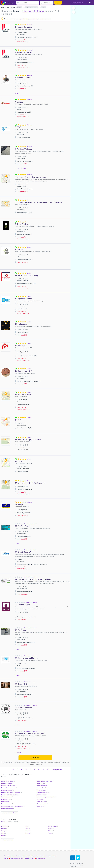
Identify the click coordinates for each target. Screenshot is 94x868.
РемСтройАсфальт (23, 149)
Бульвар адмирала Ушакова (18, 858)
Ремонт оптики (40, 806)
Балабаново (5, 826)
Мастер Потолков (23, 27)
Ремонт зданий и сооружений (44, 781)
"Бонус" (19, 504)
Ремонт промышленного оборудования (12, 806)
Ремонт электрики (41, 802)
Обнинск (51, 831)
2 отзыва (29, 125)
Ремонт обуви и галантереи (9, 788)
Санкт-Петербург (30, 858)
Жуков (3, 833)
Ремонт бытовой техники (8, 786)
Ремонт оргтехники (6, 797)
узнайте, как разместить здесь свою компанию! (35, 19)
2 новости (18, 675)
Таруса (50, 833)
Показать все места (8, 840)
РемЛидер (21, 346)
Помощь (7, 856)
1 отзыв (29, 200)
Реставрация (40, 799)
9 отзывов (30, 25)
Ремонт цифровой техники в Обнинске (33, 579)
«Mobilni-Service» (23, 78)
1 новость (18, 168)
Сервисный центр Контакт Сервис (30, 177)
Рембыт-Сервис (23, 526)
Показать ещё (35, 758)
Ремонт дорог (40, 783)
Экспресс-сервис (23, 394)
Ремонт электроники (7, 790)
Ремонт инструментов (7, 808)
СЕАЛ (18, 127)
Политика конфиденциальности (48, 856)
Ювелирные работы (42, 804)
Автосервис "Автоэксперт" (27, 275)
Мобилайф (21, 324)
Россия (3, 822)
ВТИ (18, 420)
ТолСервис (21, 630)
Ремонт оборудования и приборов (11, 792)
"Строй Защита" (23, 552)
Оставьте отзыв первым (31, 524)
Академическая (41, 858)
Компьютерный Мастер (26, 658)
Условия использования (32, 856)
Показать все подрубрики (10, 813)
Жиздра (3, 831)
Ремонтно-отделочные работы (10, 795)
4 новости (18, 93)
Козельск (27, 829)
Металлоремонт (41, 790)
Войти (89, 3)
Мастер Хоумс (22, 605)
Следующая (57, 769)
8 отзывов (30, 50)
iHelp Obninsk (22, 224)
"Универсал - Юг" (23, 371)
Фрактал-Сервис (23, 299)
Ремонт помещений (6, 783)
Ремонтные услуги (41, 795)
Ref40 (19, 249)
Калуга (3, 835)
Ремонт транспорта (42, 786)
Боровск (4, 829)
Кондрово (28, 831)
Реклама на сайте (21, 856)
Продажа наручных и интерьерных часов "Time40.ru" (39, 202)
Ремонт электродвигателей (28, 440)
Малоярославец (53, 826)
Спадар (19, 102)
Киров (27, 826)
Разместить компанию (77, 3)
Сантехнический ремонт (43, 792)
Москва (6, 858)
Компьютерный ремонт (7, 781)
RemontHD (21, 684)
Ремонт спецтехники (7, 804)
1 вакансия (24, 168)
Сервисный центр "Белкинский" (30, 734)
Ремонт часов (5, 802)
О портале (12, 856)
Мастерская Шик (23, 708)
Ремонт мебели (41, 788)
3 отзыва (29, 100)
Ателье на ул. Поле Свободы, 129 (30, 483)
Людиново (28, 833)
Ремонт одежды (6, 799)
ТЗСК (19, 461)
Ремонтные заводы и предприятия (46, 797)
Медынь (50, 829)
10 (48, 769)
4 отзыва (29, 75)
